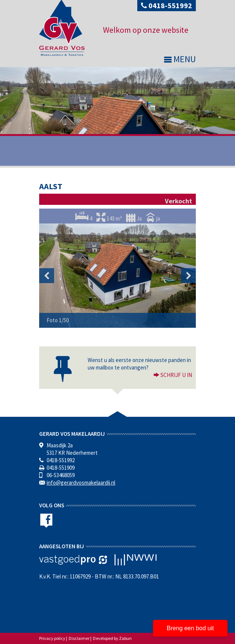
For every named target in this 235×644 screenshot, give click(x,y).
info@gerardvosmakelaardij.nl (81, 483)
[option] (117, 276)
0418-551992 (167, 5)
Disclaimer (79, 638)
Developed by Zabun (112, 638)
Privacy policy (52, 638)
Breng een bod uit (190, 628)
